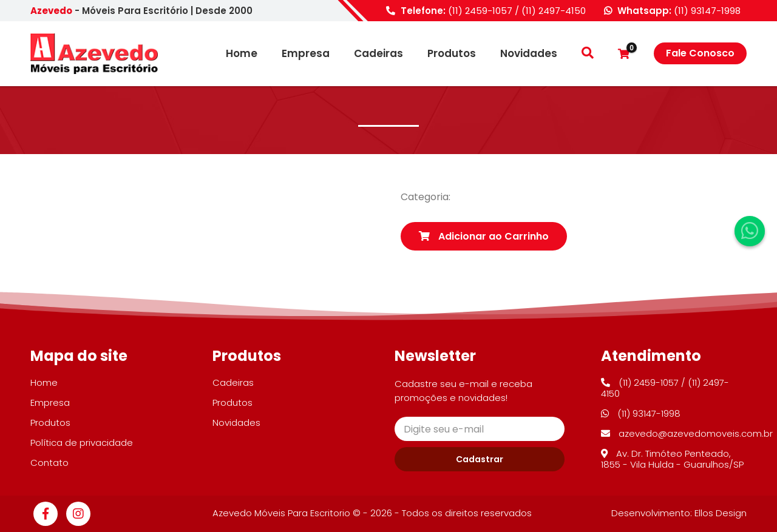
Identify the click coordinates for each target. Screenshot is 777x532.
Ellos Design (721, 513)
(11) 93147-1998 (707, 11)
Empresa (306, 54)
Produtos (452, 54)
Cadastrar (480, 459)
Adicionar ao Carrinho (484, 236)
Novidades (529, 54)
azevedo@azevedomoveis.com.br (687, 433)
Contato (49, 463)
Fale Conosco (700, 53)
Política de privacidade (82, 443)
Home (242, 54)
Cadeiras (378, 54)
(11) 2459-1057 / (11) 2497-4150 (517, 11)
